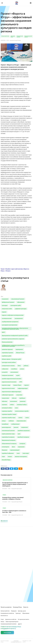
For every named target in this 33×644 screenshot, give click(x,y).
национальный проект (18, 299)
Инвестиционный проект (12, 622)
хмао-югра (26, 453)
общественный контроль (9, 444)
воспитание (13, 401)
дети (19, 366)
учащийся (5, 372)
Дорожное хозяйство (11, 619)
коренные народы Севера (9, 414)
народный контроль (23, 437)
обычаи (14, 398)
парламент (21, 447)
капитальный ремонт (8, 431)
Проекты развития (6, 607)
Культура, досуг (22, 611)
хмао (18, 453)
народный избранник (8, 453)
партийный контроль (8, 437)
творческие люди (7, 309)
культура (5, 305)
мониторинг (5, 447)
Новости (26, 607)
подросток (5, 369)
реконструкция (6, 427)
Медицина (14, 611)
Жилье (2, 622)
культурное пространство (10, 325)
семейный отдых (22, 405)
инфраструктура (23, 388)
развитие (23, 401)
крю (19, 434)
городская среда (6, 356)
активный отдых (7, 408)
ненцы (4, 421)
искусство (19, 395)
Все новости (4, 521)
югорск (10, 457)
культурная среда (16, 305)
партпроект (19, 349)
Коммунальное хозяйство (7, 613)
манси (27, 418)
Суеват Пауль (17, 385)
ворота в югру (6, 385)
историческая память (8, 366)
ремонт (16, 427)
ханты (20, 418)
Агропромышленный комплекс (9, 624)
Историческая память (23, 619)
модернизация (15, 424)
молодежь (14, 369)
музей (18, 375)
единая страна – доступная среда (11, 359)
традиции (22, 398)
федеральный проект (8, 302)
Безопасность (4, 616)
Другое (20, 624)
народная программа (24, 431)
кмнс (16, 408)
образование (21, 302)
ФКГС (3, 332)
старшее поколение (7, 375)
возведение (5, 424)
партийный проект (7, 353)
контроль (22, 444)
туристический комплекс (9, 382)
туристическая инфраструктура (11, 392)
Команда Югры (6, 460)
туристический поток (8, 388)
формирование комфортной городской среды (15, 336)
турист (26, 385)
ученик (22, 369)
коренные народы (7, 411)
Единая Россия (20, 353)
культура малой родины (9, 362)
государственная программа (10, 322)
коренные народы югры (9, 418)
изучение (4, 405)
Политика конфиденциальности (16, 641)
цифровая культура (21, 309)
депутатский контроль (9, 440)
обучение (4, 401)
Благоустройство (5, 611)
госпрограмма (19, 318)
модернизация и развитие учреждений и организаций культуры (13, 346)
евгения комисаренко (21, 457)
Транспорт (18, 613)
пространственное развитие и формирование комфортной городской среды (15, 329)
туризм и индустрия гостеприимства (13, 315)
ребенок (26, 366)
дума (13, 447)
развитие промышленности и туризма (13, 339)
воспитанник (14, 372)
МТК (21, 382)
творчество (5, 398)
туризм (4, 312)
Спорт (2, 619)
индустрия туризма (8, 395)
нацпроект (5, 299)
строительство (21, 421)
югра (3, 457)
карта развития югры (8, 434)
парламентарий (15, 450)
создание (11, 421)
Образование (26, 613)
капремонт (24, 427)
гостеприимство (7, 318)
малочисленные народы (22, 411)
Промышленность (7, 342)
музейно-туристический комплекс (12, 379)
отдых (12, 405)
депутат (4, 450)
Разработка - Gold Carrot (27, 641)
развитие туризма (7, 349)
